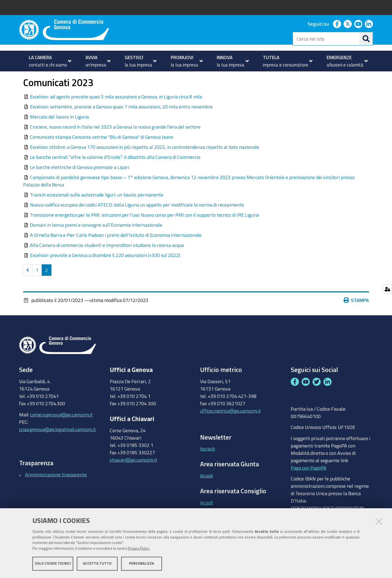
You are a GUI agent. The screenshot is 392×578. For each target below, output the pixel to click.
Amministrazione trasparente (56, 490)
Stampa (356, 316)
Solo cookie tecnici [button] (53, 564)
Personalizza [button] (142, 564)
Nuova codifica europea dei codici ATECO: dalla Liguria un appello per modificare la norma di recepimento (137, 220)
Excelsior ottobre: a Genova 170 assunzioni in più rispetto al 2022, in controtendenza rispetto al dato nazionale (145, 162)
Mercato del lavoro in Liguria (59, 132)
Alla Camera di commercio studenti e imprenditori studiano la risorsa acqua (107, 260)
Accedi (206, 491)
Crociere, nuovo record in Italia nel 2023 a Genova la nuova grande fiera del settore (115, 142)
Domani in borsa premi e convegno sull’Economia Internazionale (96, 240)
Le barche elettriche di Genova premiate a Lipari (79, 182)
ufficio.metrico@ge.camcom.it (230, 426)
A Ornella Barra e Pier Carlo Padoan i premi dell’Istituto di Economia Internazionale (116, 250)
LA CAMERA (43, 77)
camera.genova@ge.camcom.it (61, 430)
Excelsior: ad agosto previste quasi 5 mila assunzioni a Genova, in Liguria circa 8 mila (116, 112)
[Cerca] (366, 39)
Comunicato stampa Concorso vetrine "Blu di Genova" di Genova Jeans (102, 152)
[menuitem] (48, 61)
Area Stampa (76, 77)
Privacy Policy (139, 549)
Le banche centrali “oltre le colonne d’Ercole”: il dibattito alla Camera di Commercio (115, 172)
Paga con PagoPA (309, 483)
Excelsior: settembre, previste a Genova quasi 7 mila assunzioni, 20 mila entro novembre (121, 122)
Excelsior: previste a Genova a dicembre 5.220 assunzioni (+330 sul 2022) (105, 270)
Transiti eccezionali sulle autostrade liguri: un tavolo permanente (97, 210)
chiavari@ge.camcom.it (133, 475)
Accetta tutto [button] (97, 564)
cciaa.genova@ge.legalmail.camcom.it (57, 444)
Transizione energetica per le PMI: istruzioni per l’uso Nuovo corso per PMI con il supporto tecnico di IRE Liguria (144, 230)
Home (23, 77)
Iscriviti (208, 464)
